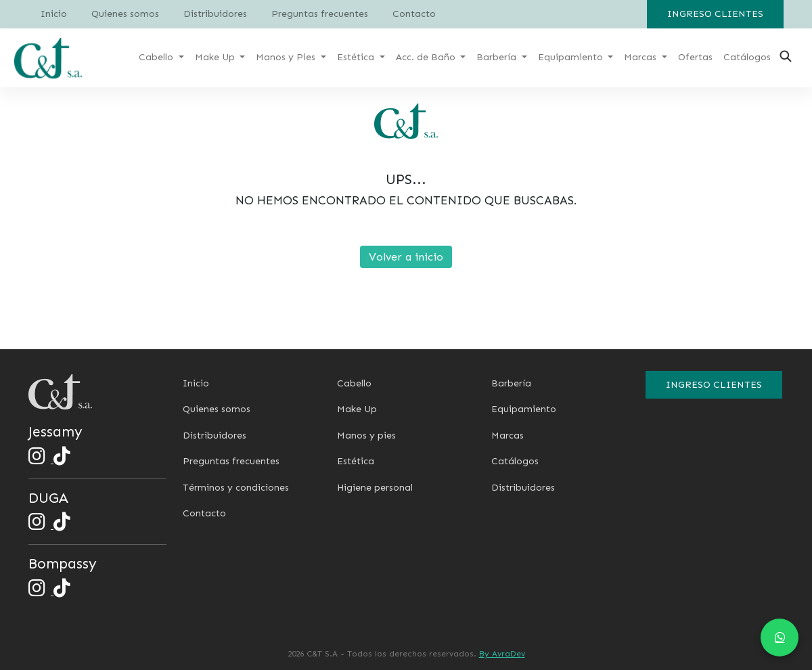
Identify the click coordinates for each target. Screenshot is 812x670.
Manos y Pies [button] (287, 57)
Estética (356, 461)
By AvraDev (502, 654)
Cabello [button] (157, 57)
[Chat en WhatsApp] (780, 638)
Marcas (507, 435)
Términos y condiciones (236, 488)
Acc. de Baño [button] (427, 57)
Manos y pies (366, 435)
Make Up (357, 409)
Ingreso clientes (715, 14)
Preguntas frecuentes (320, 14)
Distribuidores (215, 14)
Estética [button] (357, 57)
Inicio (54, 14)
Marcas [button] (641, 57)
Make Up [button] (216, 57)
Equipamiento (524, 409)
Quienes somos (125, 14)
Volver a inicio (406, 257)
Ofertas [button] (695, 57)
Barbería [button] (498, 57)
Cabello (354, 383)
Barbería (511, 383)
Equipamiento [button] (572, 57)
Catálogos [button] (747, 57)
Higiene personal (375, 488)
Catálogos (515, 461)
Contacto (414, 14)
